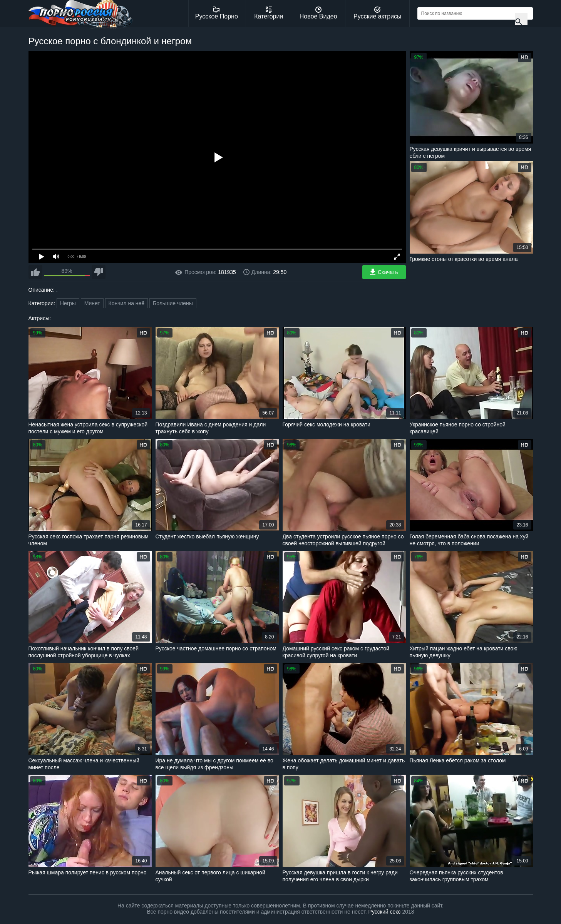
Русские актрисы (378, 13)
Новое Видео (318, 13)
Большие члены (173, 303)
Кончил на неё (127, 303)
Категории (269, 13)
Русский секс (385, 912)
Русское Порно (217, 13)
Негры (68, 303)
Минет (92, 303)
